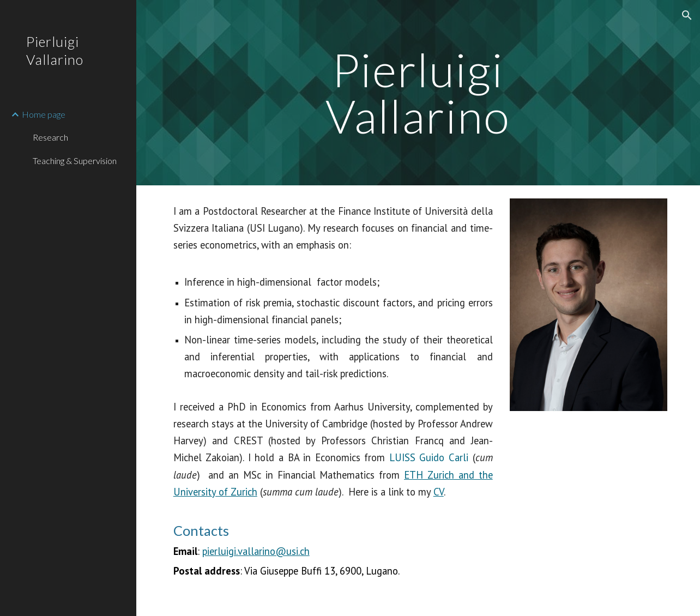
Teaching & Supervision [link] (75, 161)
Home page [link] (44, 114)
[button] (687, 15)
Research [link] (50, 137)
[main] (418, 93)
